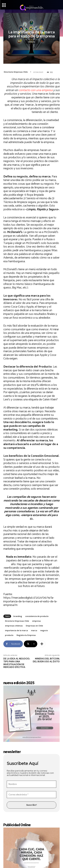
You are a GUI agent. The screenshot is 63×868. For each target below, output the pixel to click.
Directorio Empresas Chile (16, 72)
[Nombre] (32, 784)
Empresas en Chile (34, 626)
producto (9, 635)
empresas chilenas (14, 626)
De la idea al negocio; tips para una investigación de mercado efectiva (17, 663)
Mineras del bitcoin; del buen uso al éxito (46, 660)
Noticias (32, 42)
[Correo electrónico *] (32, 795)
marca (34, 630)
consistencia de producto (37, 616)
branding (18, 616)
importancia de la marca (16, 630)
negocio (44, 630)
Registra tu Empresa (26, 635)
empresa (36, 621)
